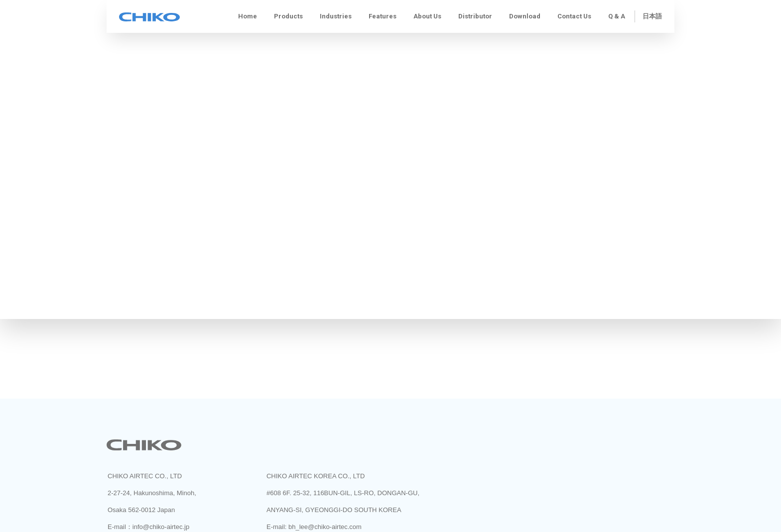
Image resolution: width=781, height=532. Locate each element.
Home (248, 16)
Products (288, 16)
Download (525, 16)
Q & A (617, 16)
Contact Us (574, 16)
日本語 (652, 16)
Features (383, 16)
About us (427, 16)
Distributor (475, 16)
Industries (336, 16)
